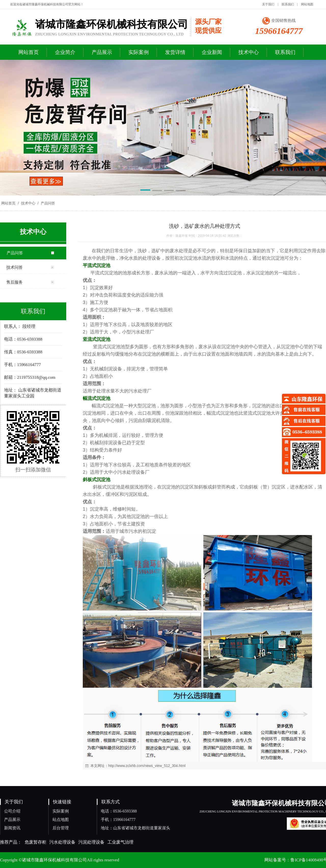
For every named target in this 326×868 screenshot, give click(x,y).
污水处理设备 (62, 842)
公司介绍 (12, 811)
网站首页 (8, 203)
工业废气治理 (120, 842)
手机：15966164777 (118, 820)
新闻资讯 (12, 828)
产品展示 (12, 820)
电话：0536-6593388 (119, 811)
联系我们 (288, 4)
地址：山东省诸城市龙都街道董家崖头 (135, 828)
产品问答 (47, 203)
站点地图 (61, 820)
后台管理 (61, 828)
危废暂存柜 (36, 842)
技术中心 (28, 203)
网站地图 (307, 4)
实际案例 (61, 811)
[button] (145, 191)
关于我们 (268, 4)
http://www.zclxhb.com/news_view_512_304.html (147, 766)
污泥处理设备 (91, 842)
